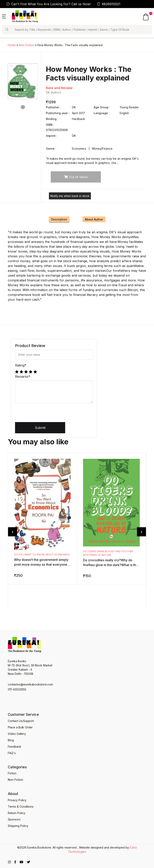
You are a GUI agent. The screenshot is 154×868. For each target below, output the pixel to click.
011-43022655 (17, 689)
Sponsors (14, 819)
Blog (11, 740)
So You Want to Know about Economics (42, 555)
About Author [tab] (94, 219)
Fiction (12, 773)
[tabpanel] (23, 81)
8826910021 (109, 4)
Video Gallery (17, 734)
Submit (40, 428)
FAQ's (12, 753)
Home (12, 45)
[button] (4, 16)
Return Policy (17, 813)
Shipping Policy (18, 826)
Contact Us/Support (21, 721)
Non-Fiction (26, 45)
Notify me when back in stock (70, 196)
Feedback (15, 747)
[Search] (82, 30)
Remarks (23, 377)
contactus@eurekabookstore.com (30, 684)
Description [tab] (59, 219)
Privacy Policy (17, 800)
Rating (21, 365)
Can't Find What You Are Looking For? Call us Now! (49, 4)
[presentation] (46, 414)
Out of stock (76, 177)
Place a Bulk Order (20, 727)
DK (48, 92)
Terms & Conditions (21, 807)
